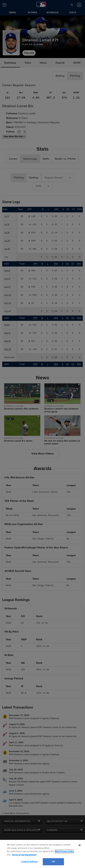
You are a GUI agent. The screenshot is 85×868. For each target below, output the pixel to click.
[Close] (80, 845)
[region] (42, 854)
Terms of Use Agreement (24, 855)
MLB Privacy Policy (65, 851)
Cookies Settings (29, 862)
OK (53, 862)
